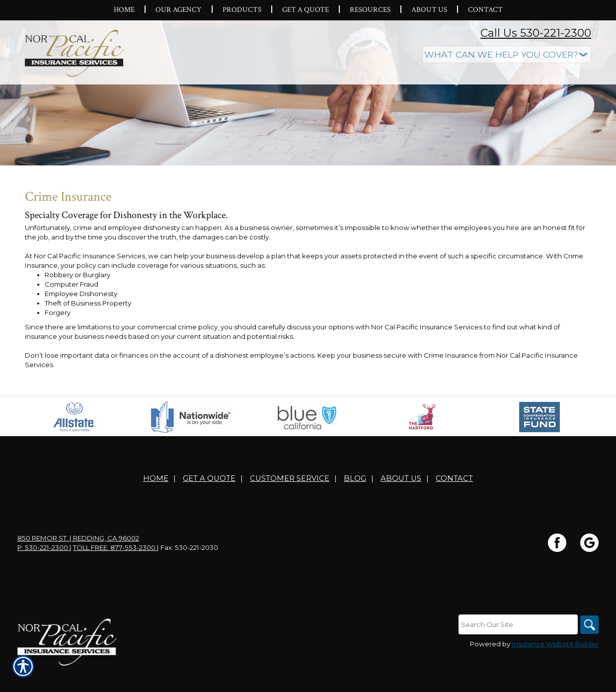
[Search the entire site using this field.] (517, 647)
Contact (454, 501)
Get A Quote (209, 501)
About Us (401, 501)
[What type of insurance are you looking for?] (507, 54)
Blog (355, 501)
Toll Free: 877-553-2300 (115, 570)
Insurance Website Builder (555, 666)
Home (156, 501)
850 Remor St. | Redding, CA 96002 (78, 560)
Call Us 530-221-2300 (536, 33)
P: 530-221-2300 (43, 570)
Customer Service (290, 501)
